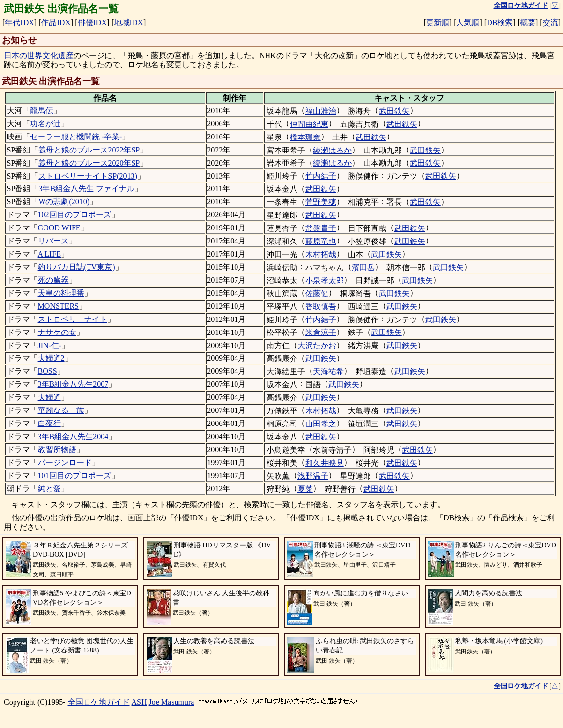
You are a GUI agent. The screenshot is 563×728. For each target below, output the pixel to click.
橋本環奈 (305, 137)
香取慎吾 (321, 307)
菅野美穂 (321, 202)
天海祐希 (328, 372)
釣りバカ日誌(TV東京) (76, 267)
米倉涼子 (321, 332)
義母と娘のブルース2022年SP (89, 150)
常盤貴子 (321, 228)
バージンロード (65, 463)
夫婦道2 (51, 358)
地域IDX (129, 23)
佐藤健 (317, 294)
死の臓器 (53, 280)
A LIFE (49, 254)
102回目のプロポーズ (74, 215)
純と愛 (49, 489)
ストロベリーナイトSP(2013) (88, 176)
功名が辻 (45, 124)
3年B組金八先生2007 (73, 384)
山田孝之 (321, 424)
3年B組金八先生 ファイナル (86, 189)
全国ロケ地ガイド (99, 702)
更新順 (438, 23)
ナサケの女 (57, 332)
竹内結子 (321, 176)
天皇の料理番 (61, 293)
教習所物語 (57, 449)
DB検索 (500, 23)
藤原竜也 (321, 241)
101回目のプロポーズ (74, 476)
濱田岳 (363, 267)
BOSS (47, 371)
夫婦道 (49, 397)
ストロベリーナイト (73, 319)
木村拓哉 (321, 254)
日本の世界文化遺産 (39, 55)
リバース (53, 241)
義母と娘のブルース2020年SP (89, 163)
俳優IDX (92, 23)
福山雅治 (321, 111)
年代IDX (19, 23)
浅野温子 (313, 476)
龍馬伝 (42, 111)
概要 (528, 23)
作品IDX (56, 23)
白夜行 (49, 423)
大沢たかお (317, 345)
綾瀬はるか (332, 150)
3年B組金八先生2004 (73, 436)
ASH (139, 702)
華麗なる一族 (61, 410)
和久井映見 (325, 463)
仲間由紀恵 (309, 124)
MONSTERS (58, 306)
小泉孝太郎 (325, 281)
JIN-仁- (50, 345)
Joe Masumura (172, 702)
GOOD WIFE (59, 228)
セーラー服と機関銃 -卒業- (76, 137)
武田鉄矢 (394, 111)
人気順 (468, 23)
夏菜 (305, 489)
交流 (550, 23)
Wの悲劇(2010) (64, 202)
